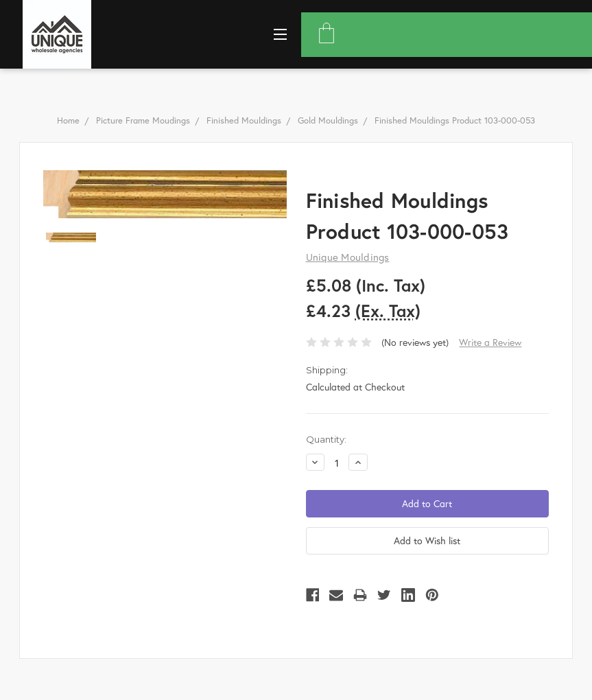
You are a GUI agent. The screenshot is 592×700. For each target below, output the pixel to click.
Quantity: (326, 439)
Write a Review (490, 342)
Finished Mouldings (244, 120)
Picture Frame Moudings (143, 120)
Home (68, 120)
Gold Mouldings (328, 120)
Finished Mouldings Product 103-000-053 (455, 120)
